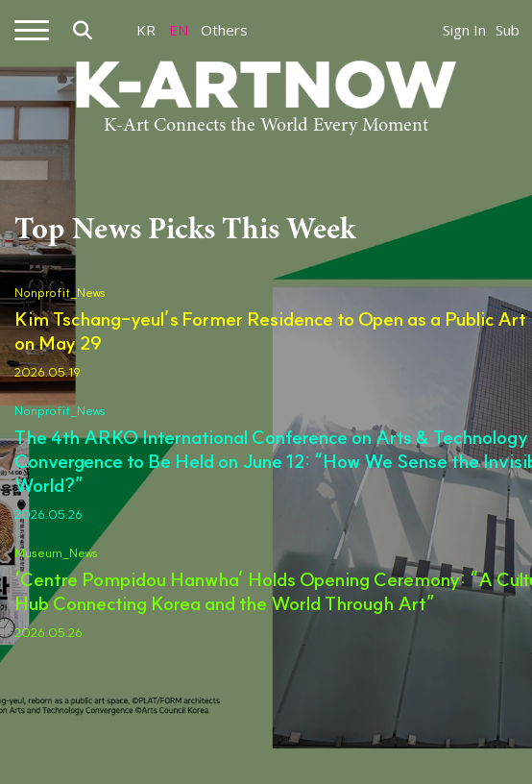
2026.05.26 (48, 514)
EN (179, 30)
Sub (508, 30)
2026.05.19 (48, 372)
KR (146, 30)
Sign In (464, 30)
